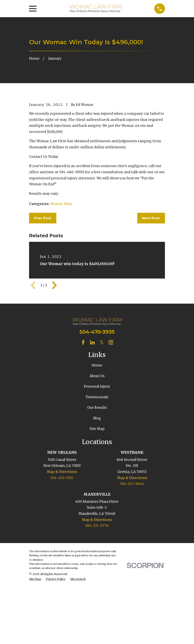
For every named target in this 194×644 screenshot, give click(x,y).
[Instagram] (111, 410)
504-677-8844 (132, 551)
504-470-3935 (97, 399)
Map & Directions (62, 539)
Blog (97, 485)
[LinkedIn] (92, 410)
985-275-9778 (97, 593)
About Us (97, 443)
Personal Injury (97, 454)
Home (97, 433)
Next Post (151, 285)
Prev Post (43, 285)
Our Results (97, 475)
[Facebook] (83, 410)
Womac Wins (61, 271)
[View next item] (54, 352)
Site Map (97, 496)
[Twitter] (102, 410)
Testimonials (97, 464)
